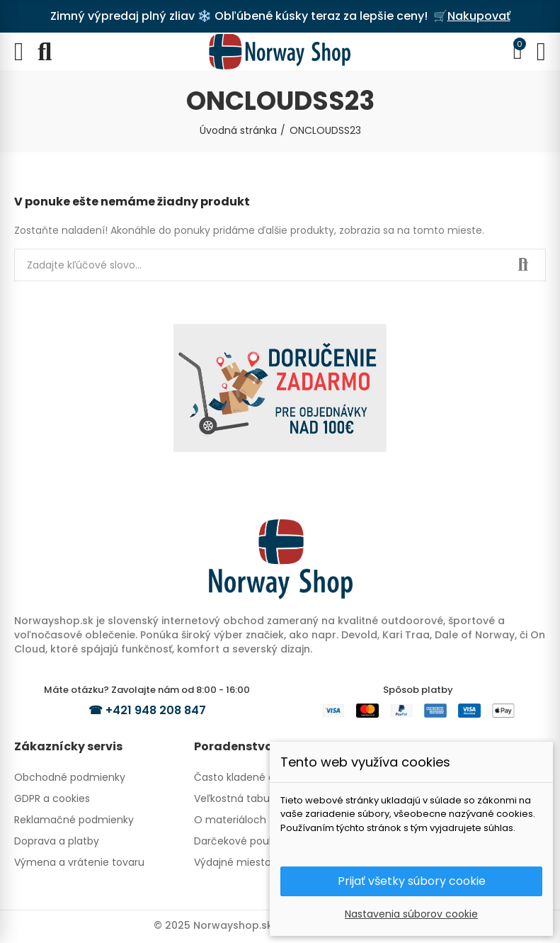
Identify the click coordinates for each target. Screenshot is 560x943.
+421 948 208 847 (156, 710)
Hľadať (523, 265)
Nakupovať (479, 16)
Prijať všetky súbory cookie (412, 881)
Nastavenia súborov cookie (411, 914)
